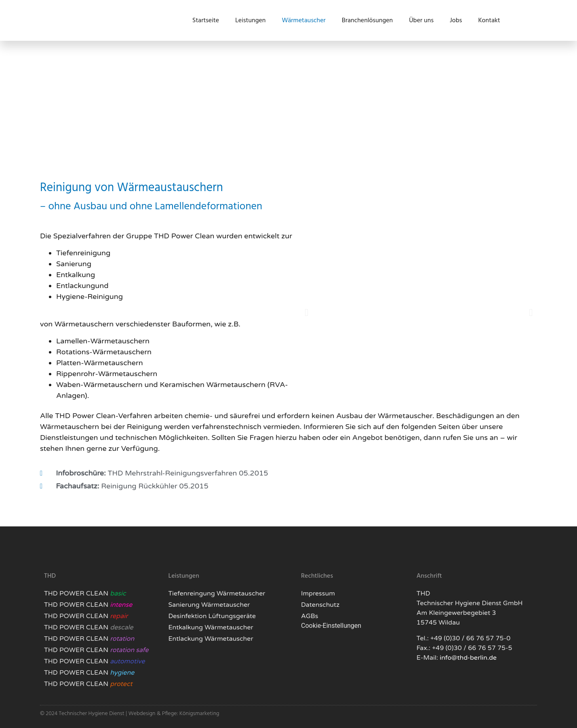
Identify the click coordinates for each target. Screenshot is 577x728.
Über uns (421, 21)
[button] (306, 312)
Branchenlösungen (367, 21)
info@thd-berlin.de (468, 658)
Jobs (456, 21)
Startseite (206, 21)
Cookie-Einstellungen (331, 626)
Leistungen (250, 21)
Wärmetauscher (303, 21)
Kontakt (489, 21)
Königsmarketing (199, 714)
